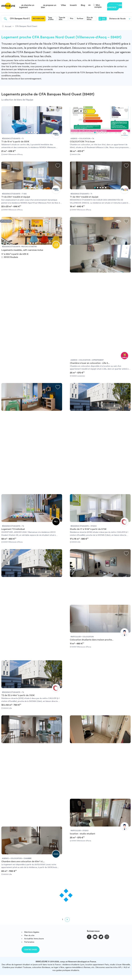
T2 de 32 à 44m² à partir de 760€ (18, 695)
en (89, 5)
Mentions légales (32, 932)
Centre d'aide (31, 950)
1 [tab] (26, 132)
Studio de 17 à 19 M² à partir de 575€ (88, 529)
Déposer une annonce (115, 6)
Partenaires (29, 942)
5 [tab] (37, 132)
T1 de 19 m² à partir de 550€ (15, 142)
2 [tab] (29, 132)
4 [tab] (34, 132)
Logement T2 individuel (13, 529)
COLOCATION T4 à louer (82, 142)
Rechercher (38, 19)
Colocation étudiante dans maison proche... (92, 640)
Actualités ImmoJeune (34, 939)
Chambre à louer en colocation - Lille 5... (90, 363)
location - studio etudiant (83, 834)
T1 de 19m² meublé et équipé (84, 197)
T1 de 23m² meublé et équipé (16, 197)
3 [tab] (32, 132)
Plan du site (29, 935)
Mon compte (98, 6)
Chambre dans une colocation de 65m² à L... (23, 862)
